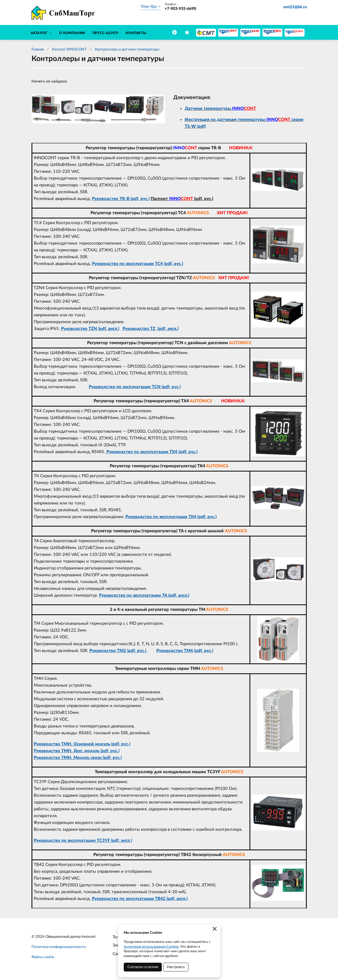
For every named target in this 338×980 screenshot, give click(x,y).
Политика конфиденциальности (58, 947)
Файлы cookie (43, 957)
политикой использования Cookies (151, 947)
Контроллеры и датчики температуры (127, 50)
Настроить (176, 967)
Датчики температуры (220, 109)
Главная (38, 50)
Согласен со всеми (143, 967)
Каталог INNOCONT (69, 50)
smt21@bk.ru (295, 7)
